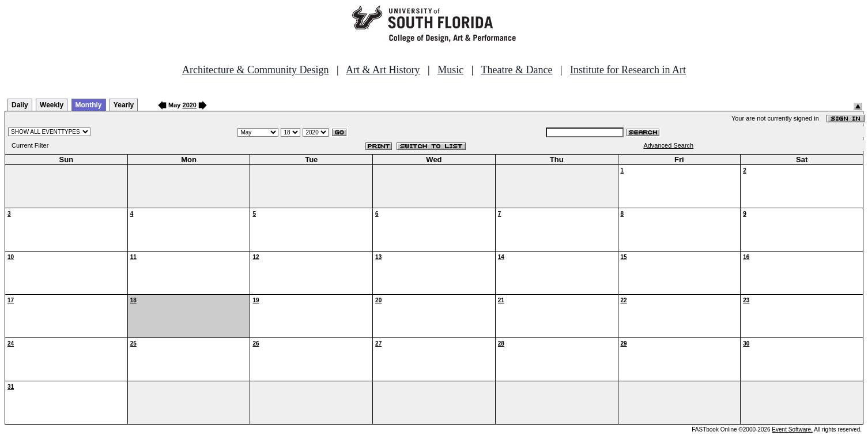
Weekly (52, 105)
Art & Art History (383, 70)
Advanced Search (668, 145)
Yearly (124, 105)
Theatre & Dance (516, 70)
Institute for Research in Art (628, 70)
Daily (20, 105)
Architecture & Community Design (255, 70)
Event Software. (792, 429)
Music (450, 70)
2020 (190, 105)
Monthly (89, 105)
